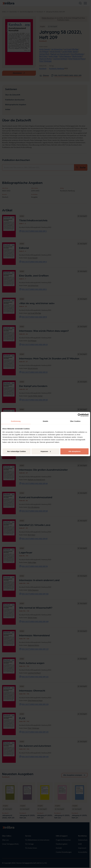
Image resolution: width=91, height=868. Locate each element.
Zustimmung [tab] (16, 421)
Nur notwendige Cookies (17, 451)
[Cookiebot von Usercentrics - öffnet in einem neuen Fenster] (79, 415)
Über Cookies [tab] (75, 421)
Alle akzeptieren (74, 451)
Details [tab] (45, 421)
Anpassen (46, 451)
